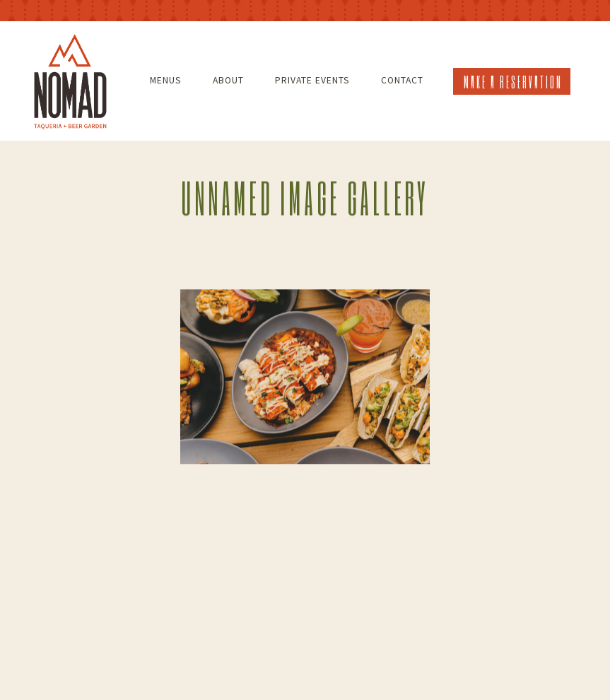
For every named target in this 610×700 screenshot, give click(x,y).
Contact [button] (402, 80)
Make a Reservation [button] (513, 82)
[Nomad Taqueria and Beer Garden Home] (70, 80)
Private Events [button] (312, 80)
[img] (305, 377)
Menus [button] (166, 80)
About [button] (228, 80)
